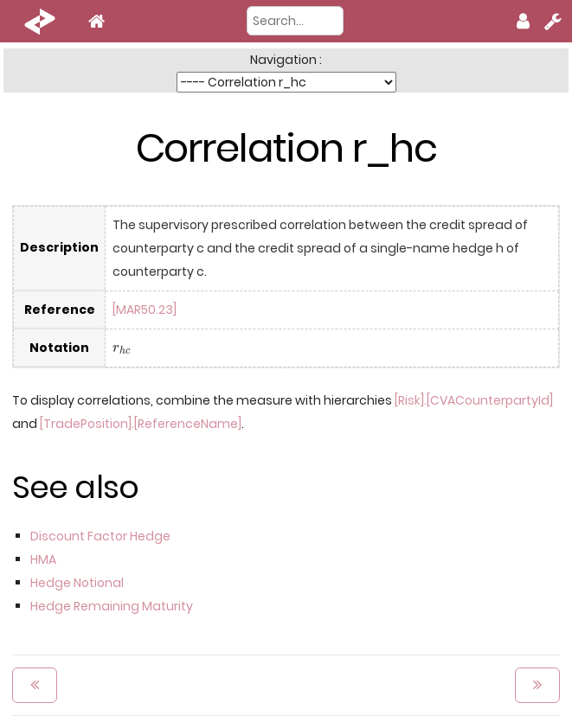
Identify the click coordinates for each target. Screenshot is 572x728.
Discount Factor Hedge (100, 536)
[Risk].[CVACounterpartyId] (474, 400)
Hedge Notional (77, 583)
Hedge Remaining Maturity (112, 606)
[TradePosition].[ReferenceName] (141, 424)
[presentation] (122, 349)
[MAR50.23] (145, 310)
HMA (43, 559)
